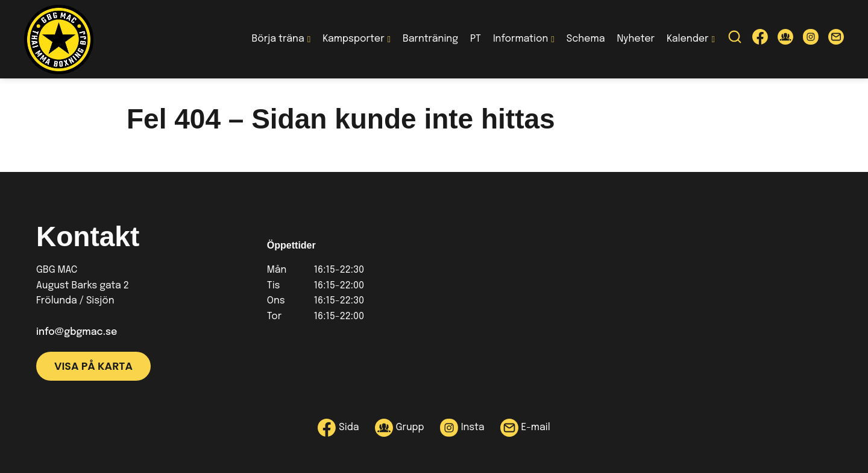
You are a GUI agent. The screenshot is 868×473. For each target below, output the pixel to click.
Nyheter (636, 39)
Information (520, 39)
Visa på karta (93, 366)
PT (476, 39)
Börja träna (278, 39)
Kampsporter (353, 39)
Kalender (688, 39)
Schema (586, 39)
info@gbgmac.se (77, 332)
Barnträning (430, 39)
